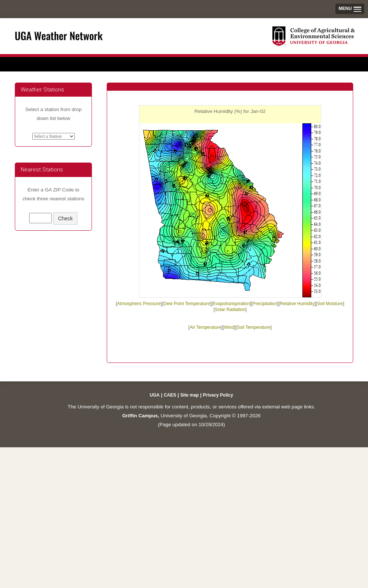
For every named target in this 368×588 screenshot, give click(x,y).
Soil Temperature (254, 327)
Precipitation (265, 304)
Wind (229, 327)
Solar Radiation (230, 310)
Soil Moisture (330, 304)
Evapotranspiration (231, 304)
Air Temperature (205, 327)
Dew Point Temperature (187, 304)
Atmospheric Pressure (139, 304)
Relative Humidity (297, 304)
